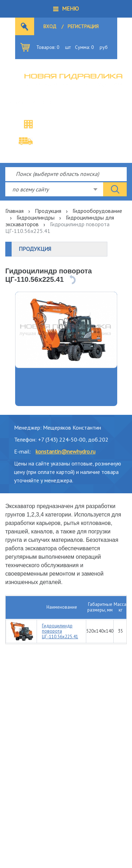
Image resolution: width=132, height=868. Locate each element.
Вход (50, 26)
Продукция (48, 211)
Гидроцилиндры (36, 217)
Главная (14, 211)
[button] (66, 9)
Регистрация (83, 26)
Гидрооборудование (97, 211)
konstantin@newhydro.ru (65, 451)
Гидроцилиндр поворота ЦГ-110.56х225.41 (60, 631)
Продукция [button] (35, 249)
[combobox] (54, 189)
